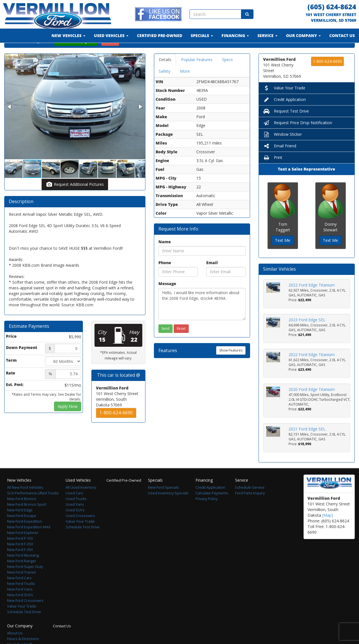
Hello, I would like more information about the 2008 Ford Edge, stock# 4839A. (202, 319)
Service (267, 35)
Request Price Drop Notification (298, 137)
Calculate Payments (212, 508)
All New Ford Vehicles (25, 502)
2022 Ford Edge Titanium (312, 300)
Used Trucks (76, 513)
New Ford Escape (22, 530)
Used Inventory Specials (168, 508)
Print (273, 172)
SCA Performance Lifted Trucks (33, 508)
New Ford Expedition (25, 536)
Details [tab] (165, 74)
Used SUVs (75, 525)
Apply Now (68, 421)
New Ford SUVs (20, 610)
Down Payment (22, 362)
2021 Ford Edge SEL (307, 444)
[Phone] (178, 287)
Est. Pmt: (15, 399)
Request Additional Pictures (75, 199)
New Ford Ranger (22, 576)
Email (212, 277)
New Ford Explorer (23, 547)
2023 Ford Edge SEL (307, 334)
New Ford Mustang (23, 570)
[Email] (226, 287)
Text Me (283, 255)
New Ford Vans (20, 604)
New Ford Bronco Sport (27, 519)
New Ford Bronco (22, 513)
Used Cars (74, 508)
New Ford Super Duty (25, 581)
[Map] (328, 530)
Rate (11, 388)
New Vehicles (68, 35)
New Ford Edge (20, 525)
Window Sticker (282, 149)
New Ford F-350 (20, 564)
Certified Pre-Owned (160, 35)
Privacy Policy (207, 513)
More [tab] (185, 86)
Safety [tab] (165, 86)
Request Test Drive (286, 126)
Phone (165, 277)
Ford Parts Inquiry (250, 508)
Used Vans (75, 519)
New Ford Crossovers (25, 615)
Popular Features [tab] (197, 74)
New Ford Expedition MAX (29, 542)
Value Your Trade (284, 103)
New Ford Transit (21, 587)
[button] (140, 74)
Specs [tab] (227, 74)
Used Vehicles (111, 35)
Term (11, 375)
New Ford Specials (164, 502)
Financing (235, 35)
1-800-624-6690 (116, 427)
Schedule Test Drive (24, 627)
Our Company (303, 35)
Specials (202, 35)
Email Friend (280, 161)
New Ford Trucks (21, 598)
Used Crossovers (80, 530)
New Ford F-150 (20, 553)
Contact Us (342, 35)
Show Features (231, 365)
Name (165, 256)
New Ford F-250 (20, 559)
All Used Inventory (81, 502)
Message (167, 298)
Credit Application (284, 114)
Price (11, 351)
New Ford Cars (19, 593)
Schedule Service (250, 502)
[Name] (202, 266)
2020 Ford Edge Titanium (312, 404)
